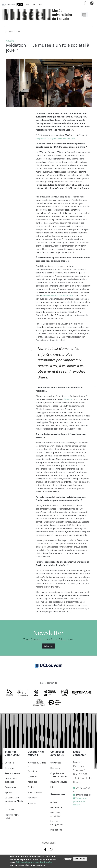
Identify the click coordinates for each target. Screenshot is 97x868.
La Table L (10, 810)
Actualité (10, 41)
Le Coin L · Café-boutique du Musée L (14, 801)
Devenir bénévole (59, 782)
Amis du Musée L (36, 792)
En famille (10, 763)
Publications (56, 830)
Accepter (68, 859)
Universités (56, 763)
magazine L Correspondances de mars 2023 (55, 138)
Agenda (8, 792)
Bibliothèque (56, 807)
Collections (33, 777)
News (18, 32)
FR (28, 5)
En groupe (10, 768)
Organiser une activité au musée (59, 775)
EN (41, 5)
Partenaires (33, 798)
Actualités (32, 782)
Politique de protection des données (34, 862)
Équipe (31, 787)
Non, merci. (80, 859)
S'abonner (48, 646)
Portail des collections (55, 814)
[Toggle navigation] (84, 15)
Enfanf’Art (69, 399)
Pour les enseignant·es (57, 823)
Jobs (52, 787)
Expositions (10, 787)
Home (10, 32)
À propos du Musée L (37, 764)
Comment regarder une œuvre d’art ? (58, 296)
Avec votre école (13, 773)
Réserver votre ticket (12, 816)
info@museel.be (84, 795)
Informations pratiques (11, 780)
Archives (54, 802)
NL (34, 5)
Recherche (55, 768)
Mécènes (32, 803)
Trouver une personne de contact (80, 801)
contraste (11, 5)
